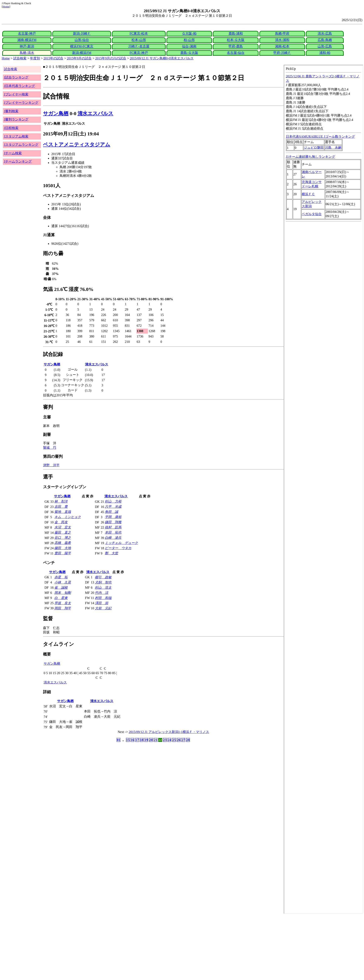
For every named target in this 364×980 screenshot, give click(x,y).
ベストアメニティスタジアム (77, 145)
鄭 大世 (111, 553)
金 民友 (61, 522)
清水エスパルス (95, 113)
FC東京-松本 (139, 33)
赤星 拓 (61, 577)
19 (146, 740)
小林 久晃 (63, 582)
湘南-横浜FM (27, 40)
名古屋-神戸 (27, 33)
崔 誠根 (61, 588)
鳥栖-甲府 (282, 33)
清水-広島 (325, 33)
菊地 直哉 (63, 512)
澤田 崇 (102, 603)
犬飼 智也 (103, 582)
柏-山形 (189, 40)
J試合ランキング (16, 77)
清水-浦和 (282, 40)
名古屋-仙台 (236, 53)
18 (142, 740)
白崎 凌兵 (113, 538)
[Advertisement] (126, 947)
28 (188, 740)
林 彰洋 (61, 501)
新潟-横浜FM (82, 53)
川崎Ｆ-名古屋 (139, 46)
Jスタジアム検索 (16, 136)
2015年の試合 (53, 58)
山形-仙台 (82, 40)
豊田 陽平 (63, 553)
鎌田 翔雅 (113, 522)
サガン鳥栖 (56, 113)
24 (169, 740)
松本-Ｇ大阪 (236, 40)
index (323, 489)
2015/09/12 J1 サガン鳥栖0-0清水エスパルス (162, 58)
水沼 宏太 (63, 527)
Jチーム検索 (13, 153)
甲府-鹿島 (236, 46)
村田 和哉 (103, 598)
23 (165, 740)
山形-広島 (325, 46)
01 (119, 740)
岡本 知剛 (63, 593)
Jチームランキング (18, 161)
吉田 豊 (61, 507)
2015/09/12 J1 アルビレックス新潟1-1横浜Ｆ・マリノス (169, 732)
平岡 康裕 (113, 517)
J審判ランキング (16, 119)
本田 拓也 (113, 532)
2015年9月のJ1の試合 (111, 58)
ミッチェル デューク (121, 543)
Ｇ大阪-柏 (189, 33)
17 (137, 740)
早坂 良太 (63, 603)
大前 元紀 (103, 608)
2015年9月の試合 (79, 58)
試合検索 (20, 58)
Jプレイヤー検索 (16, 94)
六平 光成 (113, 507)
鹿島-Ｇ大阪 (189, 53)
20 (151, 740)
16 (132, 740)
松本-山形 (139, 40)
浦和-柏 (325, 53)
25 (174, 740)
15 (128, 740)
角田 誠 (111, 512)
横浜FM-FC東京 (82, 46)
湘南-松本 (282, 46)
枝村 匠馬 (113, 527)
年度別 (35, 58)
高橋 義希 (63, 543)
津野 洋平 (51, 465)
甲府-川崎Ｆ (282, 53)
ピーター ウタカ (118, 548)
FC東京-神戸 (139, 53)
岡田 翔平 (63, 608)
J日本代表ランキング (19, 86)
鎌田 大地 (63, 548)
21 (156, 740)
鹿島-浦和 (236, 33)
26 (179, 740)
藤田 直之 (63, 532)
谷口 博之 (63, 538)
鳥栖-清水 (27, 53)
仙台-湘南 (189, 46)
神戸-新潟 (27, 46)
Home (6, 7)
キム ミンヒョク (68, 517)
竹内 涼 (102, 593)
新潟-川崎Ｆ (82, 33)
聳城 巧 (50, 448)
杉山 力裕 (113, 501)
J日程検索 (11, 128)
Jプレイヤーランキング (21, 103)
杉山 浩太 (103, 588)
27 (183, 740)
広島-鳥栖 (325, 40)
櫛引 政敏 (103, 577)
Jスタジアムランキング (21, 145)
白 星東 (61, 598)
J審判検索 (11, 111)
